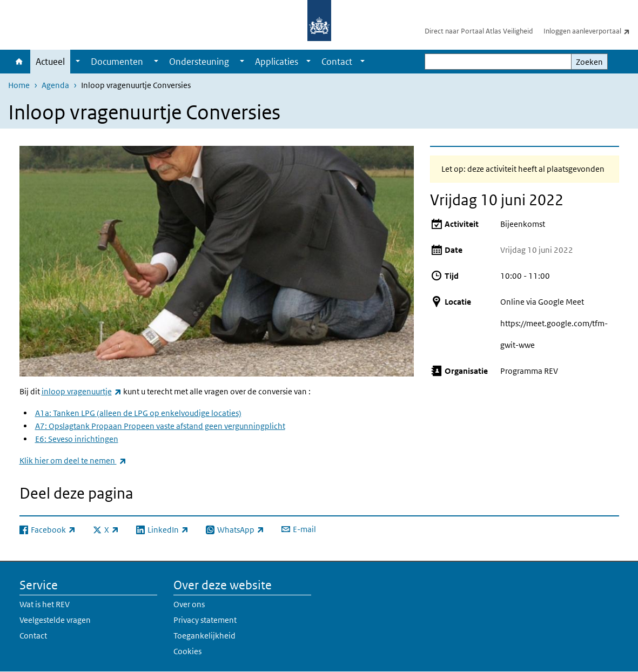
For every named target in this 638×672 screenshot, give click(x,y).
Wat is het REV (45, 604)
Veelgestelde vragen (55, 620)
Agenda (55, 85)
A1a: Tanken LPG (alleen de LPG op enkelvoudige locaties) (138, 413)
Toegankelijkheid (204, 636)
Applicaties (277, 62)
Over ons (189, 604)
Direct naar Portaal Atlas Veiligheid (479, 31)
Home (19, 62)
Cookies (187, 651)
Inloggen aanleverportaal (591, 31)
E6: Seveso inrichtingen (77, 439)
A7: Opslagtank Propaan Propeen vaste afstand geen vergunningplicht (160, 426)
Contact (337, 62)
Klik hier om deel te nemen (73, 461)
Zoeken (589, 62)
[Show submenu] (78, 62)
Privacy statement (205, 620)
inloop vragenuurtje (82, 391)
